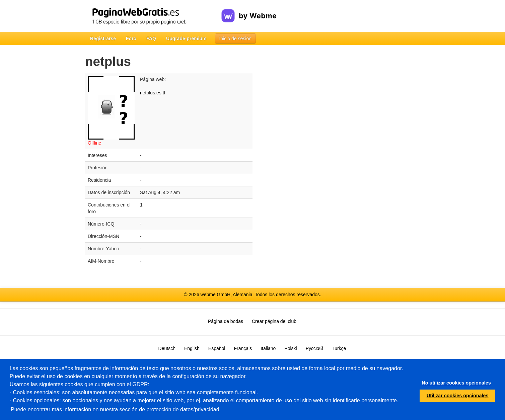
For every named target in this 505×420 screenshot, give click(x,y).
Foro (131, 38)
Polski (291, 348)
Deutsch (167, 348)
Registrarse (103, 38)
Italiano (268, 348)
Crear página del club (274, 321)
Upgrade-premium (186, 38)
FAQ (151, 38)
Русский (314, 348)
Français (243, 348)
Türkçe (339, 348)
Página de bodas (226, 321)
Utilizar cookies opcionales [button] (458, 396)
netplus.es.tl (153, 93)
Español (217, 348)
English (192, 348)
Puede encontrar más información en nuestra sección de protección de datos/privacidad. (116, 409)
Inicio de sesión (236, 38)
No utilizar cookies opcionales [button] (456, 383)
